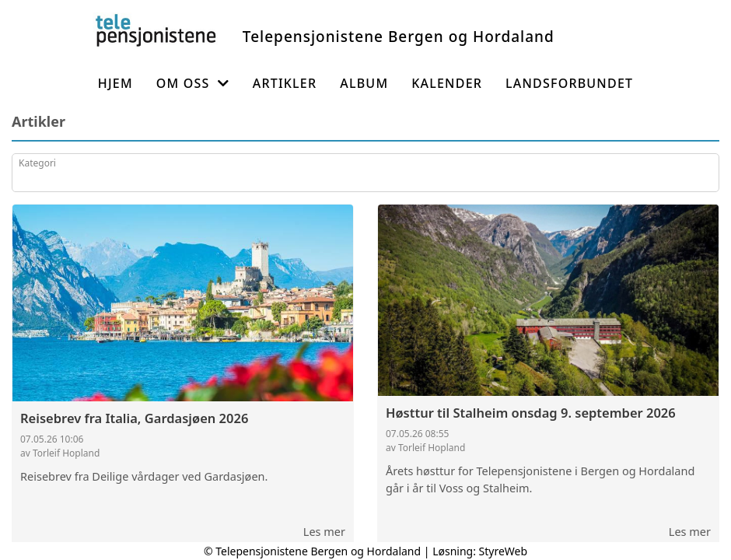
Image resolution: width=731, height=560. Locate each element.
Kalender (447, 83)
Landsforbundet (569, 83)
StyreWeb (504, 551)
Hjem (115, 83)
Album (364, 83)
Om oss (193, 83)
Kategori (37, 163)
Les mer (324, 531)
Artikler (285, 83)
